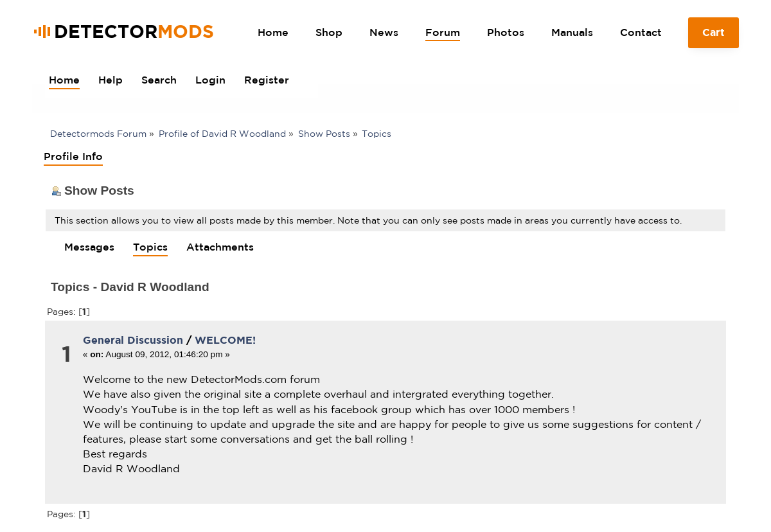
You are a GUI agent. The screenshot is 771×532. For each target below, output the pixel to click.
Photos (506, 32)
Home (273, 32)
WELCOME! (225, 340)
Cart (714, 37)
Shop (329, 32)
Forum (443, 32)
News (384, 32)
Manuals (572, 32)
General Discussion (133, 340)
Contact (641, 32)
